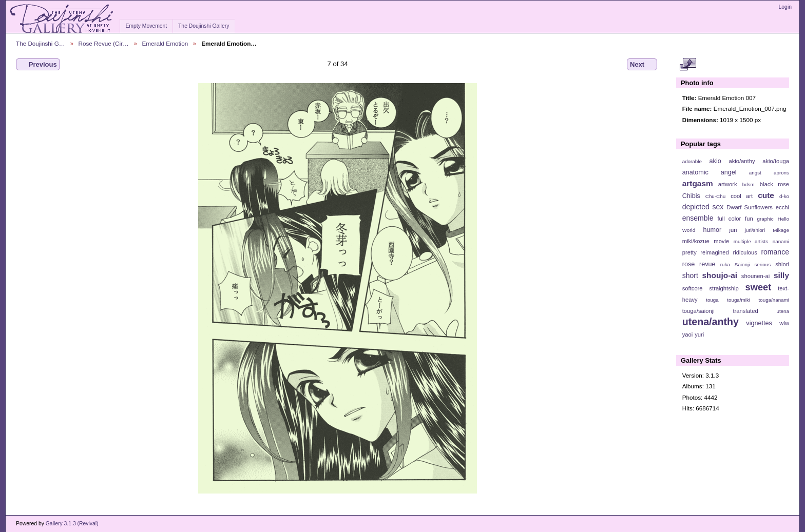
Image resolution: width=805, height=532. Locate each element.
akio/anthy (742, 161)
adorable (692, 161)
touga (712, 300)
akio (715, 161)
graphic (765, 219)
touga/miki (739, 300)
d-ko (784, 196)
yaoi (688, 334)
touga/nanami (774, 300)
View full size (688, 65)
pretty (689, 252)
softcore (693, 288)
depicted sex (703, 207)
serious (762, 264)
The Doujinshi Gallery (204, 26)
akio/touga (776, 161)
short (690, 275)
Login (785, 7)
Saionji (742, 264)
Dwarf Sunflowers (750, 207)
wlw (784, 323)
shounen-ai (756, 276)
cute (766, 195)
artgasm (698, 183)
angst (755, 173)
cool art (742, 196)
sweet (759, 287)
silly (781, 275)
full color (729, 219)
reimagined (715, 252)
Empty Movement (146, 26)
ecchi (782, 207)
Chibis (691, 196)
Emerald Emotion (165, 43)
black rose (774, 184)
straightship (724, 288)
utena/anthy (711, 322)
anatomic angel (710, 172)
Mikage (781, 230)
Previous (38, 65)
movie (721, 241)
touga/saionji (698, 311)
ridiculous (745, 252)
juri (733, 230)
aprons (781, 173)
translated (745, 311)
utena (783, 311)
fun (749, 219)
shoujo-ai (720, 275)
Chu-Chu (715, 196)
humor (712, 230)
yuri (699, 334)
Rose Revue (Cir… (104, 43)
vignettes (759, 323)
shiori (782, 264)
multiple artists (751, 241)
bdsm (749, 184)
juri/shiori (755, 230)
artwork (728, 184)
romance (775, 252)
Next (642, 65)
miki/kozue (696, 241)
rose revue (699, 264)
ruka (725, 264)
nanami (781, 241)
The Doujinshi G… (41, 43)
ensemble (698, 218)
